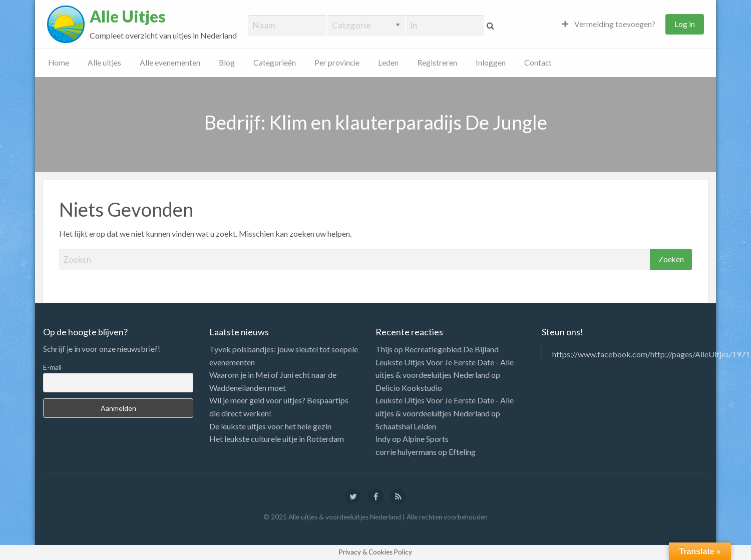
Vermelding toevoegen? (609, 24)
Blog (227, 63)
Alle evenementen (170, 63)
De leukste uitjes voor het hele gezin (270, 426)
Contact (538, 63)
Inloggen (491, 63)
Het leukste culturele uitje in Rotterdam (277, 439)
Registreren (437, 63)
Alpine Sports (426, 439)
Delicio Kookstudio (409, 388)
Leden (388, 63)
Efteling (462, 452)
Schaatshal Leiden (406, 426)
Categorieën (275, 63)
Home (59, 63)
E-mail (52, 367)
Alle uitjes (104, 63)
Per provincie (337, 63)
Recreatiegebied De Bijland (452, 349)
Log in (685, 24)
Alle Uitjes (128, 17)
